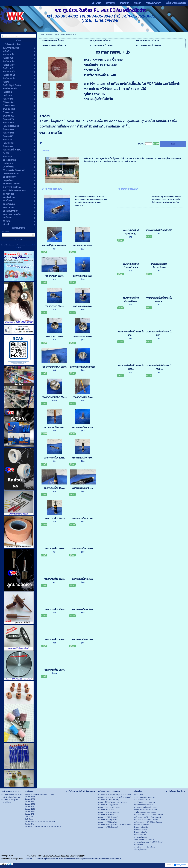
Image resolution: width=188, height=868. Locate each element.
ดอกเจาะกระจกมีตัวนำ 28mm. (54, 367)
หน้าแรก (42, 35)
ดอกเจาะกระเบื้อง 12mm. (54, 458)
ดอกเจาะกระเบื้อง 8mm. (54, 428)
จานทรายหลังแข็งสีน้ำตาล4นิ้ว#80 (131, 300)
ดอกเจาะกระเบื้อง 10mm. (83, 428)
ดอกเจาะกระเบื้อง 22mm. (83, 519)
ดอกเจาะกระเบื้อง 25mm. (54, 549)
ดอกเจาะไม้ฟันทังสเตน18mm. (54, 246)
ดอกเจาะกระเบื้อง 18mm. (83, 488)
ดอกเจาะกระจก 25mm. (83, 276)
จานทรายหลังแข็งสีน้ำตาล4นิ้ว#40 (159, 266)
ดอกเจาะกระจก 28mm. (54, 306)
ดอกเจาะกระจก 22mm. (54, 276)
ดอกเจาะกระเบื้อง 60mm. (54, 670)
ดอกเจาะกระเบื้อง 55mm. (83, 640)
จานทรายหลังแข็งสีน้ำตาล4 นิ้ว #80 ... (131, 334)
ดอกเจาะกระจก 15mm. (83, 246)
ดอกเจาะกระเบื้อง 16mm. (54, 488)
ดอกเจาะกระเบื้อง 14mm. (83, 458)
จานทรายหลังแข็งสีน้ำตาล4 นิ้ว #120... (131, 367)
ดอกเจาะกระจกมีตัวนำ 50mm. (83, 367)
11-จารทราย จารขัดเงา (128, 189)
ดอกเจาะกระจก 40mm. (83, 306)
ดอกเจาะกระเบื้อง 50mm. (54, 640)
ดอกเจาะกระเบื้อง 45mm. (83, 609)
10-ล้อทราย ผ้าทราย (53, 35)
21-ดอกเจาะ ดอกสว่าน (52, 189)
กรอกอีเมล (5, 232)
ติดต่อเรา (46, 151)
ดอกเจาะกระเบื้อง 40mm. (54, 609)
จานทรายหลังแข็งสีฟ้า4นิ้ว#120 (131, 232)
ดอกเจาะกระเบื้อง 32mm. (54, 579)
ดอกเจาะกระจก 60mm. (83, 337)
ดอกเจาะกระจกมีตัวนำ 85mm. (54, 397)
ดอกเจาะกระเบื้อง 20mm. (54, 519)
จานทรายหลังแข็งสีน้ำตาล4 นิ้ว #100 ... (159, 334)
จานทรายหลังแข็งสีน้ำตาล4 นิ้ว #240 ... (159, 367)
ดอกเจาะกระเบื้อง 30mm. (83, 549)
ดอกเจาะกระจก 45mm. (54, 337)
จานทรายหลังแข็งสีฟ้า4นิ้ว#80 (159, 230)
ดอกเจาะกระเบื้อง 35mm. (83, 579)
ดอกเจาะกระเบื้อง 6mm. (83, 397)
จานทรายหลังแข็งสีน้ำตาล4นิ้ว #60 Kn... (159, 300)
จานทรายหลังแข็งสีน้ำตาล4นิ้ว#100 (131, 266)
